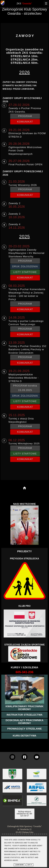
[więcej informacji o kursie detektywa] (24, 736)
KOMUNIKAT (25, 122)
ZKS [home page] (24, 4)
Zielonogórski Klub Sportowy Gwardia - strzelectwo (24, 11)
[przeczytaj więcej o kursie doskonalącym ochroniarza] (24, 722)
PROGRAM (25, 116)
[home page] (24, 488)
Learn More (19, 865)
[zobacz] (36, 802)
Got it (30, 865)
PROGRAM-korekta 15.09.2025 (25, 388)
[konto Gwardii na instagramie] (12, 757)
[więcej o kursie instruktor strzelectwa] (24, 715)
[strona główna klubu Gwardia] (3, 5)
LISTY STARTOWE (25, 272)
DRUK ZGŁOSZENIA (25, 266)
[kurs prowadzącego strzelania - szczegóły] (24, 729)
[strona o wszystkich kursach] (24, 672)
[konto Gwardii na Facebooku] (24, 757)
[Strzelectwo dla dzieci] (25, 654)
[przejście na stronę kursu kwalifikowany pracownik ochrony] (24, 708)
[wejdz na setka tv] (37, 757)
